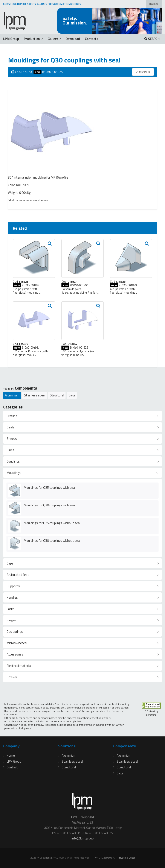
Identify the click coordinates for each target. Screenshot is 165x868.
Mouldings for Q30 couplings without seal (52, 541)
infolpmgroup (83, 838)
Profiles (12, 416)
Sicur (72, 395)
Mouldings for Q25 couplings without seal (52, 523)
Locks (11, 609)
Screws (12, 677)
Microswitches (17, 643)
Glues (11, 450)
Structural (57, 395)
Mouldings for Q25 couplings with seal (50, 488)
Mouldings (14, 473)
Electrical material (19, 666)
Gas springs (15, 632)
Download (73, 39)
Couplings (13, 461)
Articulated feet (18, 575)
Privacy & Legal (126, 858)
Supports (13, 586)
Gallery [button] (54, 39)
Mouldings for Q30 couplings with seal (50, 505)
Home (9, 755)
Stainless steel (35, 395)
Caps (10, 563)
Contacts (92, 39)
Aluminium (12, 395)
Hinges (11, 620)
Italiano (154, 4)
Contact (11, 767)
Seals (11, 427)
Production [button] (33, 39)
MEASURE (143, 72)
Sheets (12, 439)
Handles (12, 597)
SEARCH (152, 39)
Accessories (15, 654)
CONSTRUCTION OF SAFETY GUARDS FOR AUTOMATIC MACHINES (42, 4)
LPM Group (11, 39)
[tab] (82, 416)
